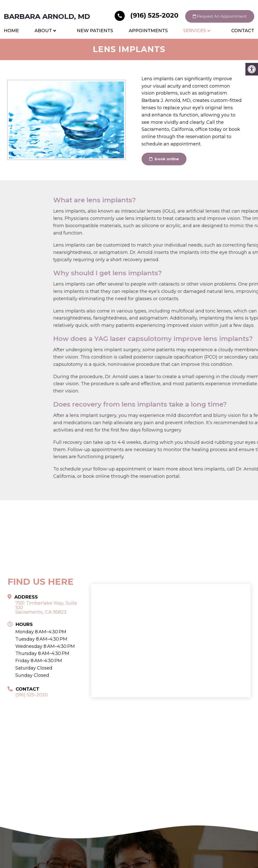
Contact (243, 31)
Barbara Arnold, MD (47, 16)
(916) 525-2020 (147, 15)
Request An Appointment (220, 16)
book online (164, 159)
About (43, 31)
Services (195, 31)
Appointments (148, 31)
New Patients (95, 31)
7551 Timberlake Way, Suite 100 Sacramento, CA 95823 (46, 608)
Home (11, 31)
